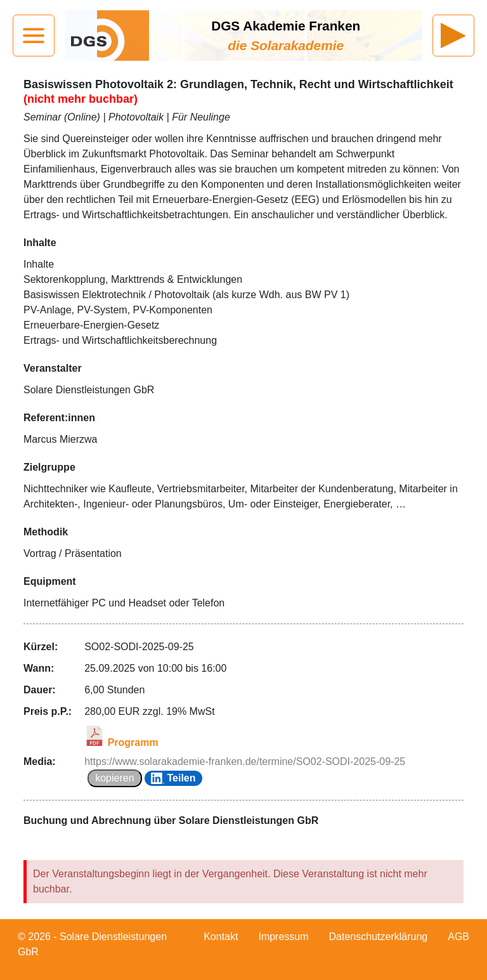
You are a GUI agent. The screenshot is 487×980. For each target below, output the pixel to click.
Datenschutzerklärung (379, 937)
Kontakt (221, 937)
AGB (458, 937)
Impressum (283, 937)
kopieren (114, 778)
